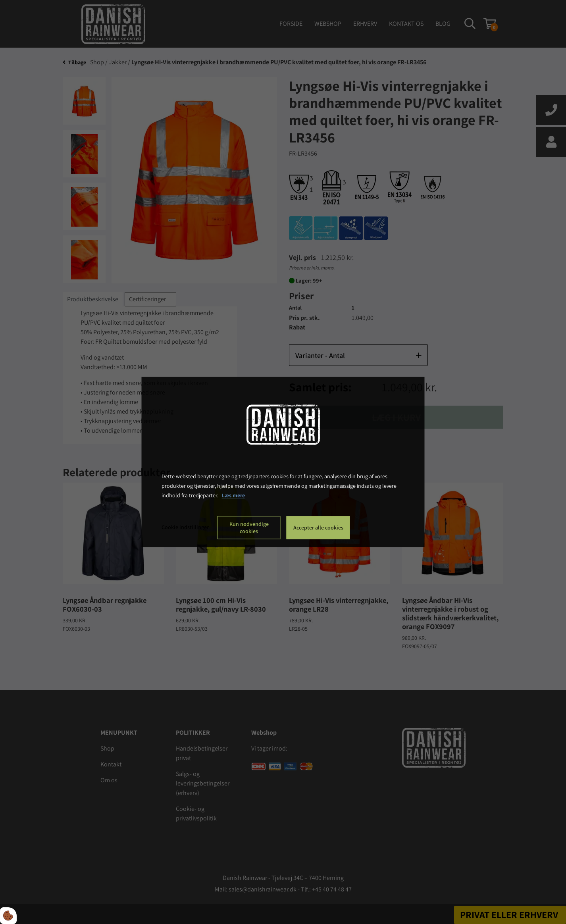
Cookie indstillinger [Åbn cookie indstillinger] (185, 527)
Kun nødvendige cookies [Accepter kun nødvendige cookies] (249, 528)
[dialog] (283, 462)
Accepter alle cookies (318, 528)
